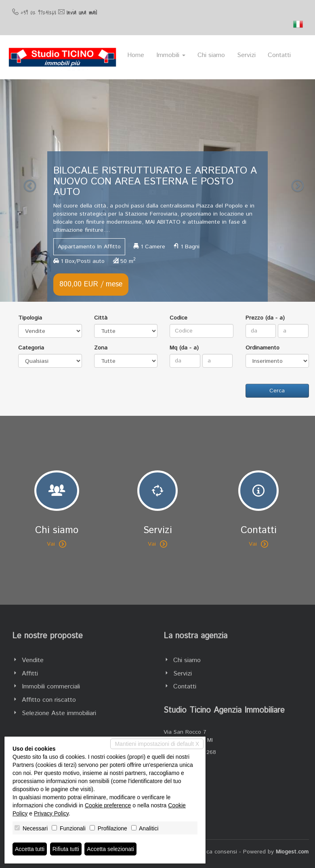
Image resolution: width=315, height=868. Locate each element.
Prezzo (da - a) (265, 318)
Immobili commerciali (51, 687)
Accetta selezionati (110, 849)
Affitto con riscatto (49, 700)
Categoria (31, 348)
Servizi (246, 55)
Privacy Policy (51, 813)
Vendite (33, 660)
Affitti (30, 674)
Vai (57, 544)
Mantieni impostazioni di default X (157, 744)
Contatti (279, 55)
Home (136, 55)
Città (101, 318)
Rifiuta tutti (66, 849)
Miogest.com (292, 852)
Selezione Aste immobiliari (59, 713)
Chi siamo (211, 55)
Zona (101, 348)
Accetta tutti (30, 849)
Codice (178, 318)
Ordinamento (262, 348)
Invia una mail (82, 13)
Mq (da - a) (184, 348)
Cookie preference (108, 805)
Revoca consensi (215, 852)
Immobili (171, 55)
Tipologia (30, 318)
